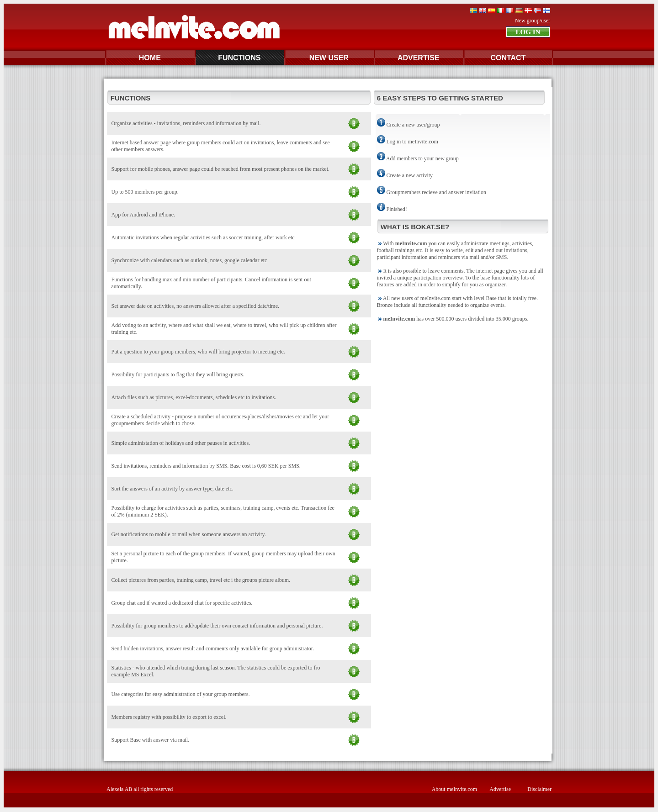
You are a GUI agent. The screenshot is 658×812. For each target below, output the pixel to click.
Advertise (500, 789)
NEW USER (329, 58)
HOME (150, 58)
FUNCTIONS (239, 58)
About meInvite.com (454, 789)
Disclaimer (539, 789)
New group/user (533, 21)
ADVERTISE (419, 58)
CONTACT (508, 58)
